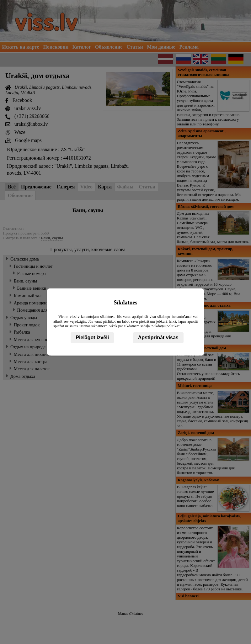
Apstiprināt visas (158, 338)
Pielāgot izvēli (92, 338)
